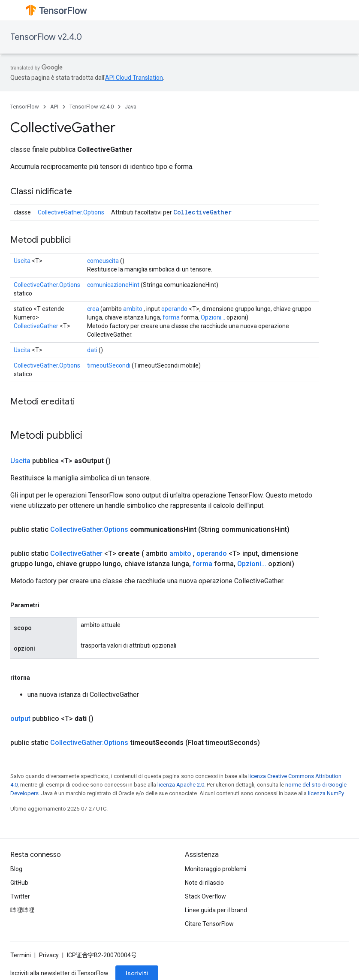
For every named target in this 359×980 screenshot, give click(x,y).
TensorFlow (25, 107)
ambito (133, 309)
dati (92, 350)
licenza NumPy (326, 793)
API (54, 107)
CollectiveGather (202, 212)
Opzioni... (213, 317)
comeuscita (103, 261)
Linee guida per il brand (216, 910)
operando (174, 309)
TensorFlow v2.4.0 (46, 37)
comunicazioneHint (113, 285)
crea (93, 309)
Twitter (20, 896)
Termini (21, 955)
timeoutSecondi (109, 365)
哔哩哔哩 (22, 910)
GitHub (19, 883)
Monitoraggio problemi (216, 869)
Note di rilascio (204, 883)
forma (171, 317)
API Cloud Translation (134, 78)
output (20, 719)
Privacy (49, 955)
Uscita (22, 261)
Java (131, 107)
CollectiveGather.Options (71, 212)
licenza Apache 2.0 (181, 785)
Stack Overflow (205, 896)
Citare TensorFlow (209, 924)
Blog (16, 869)
